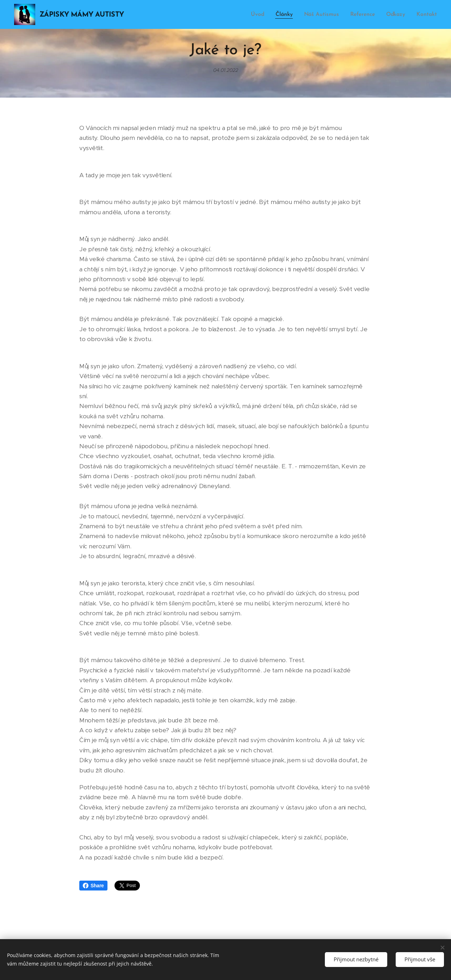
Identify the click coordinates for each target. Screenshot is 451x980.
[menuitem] (262, 14)
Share (93, 886)
